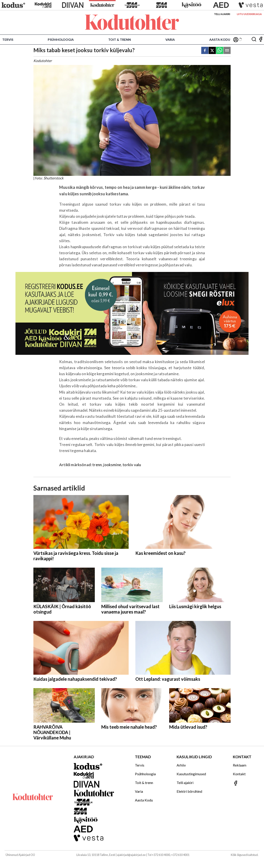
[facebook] (205, 51)
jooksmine (112, 465)
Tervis (8, 40)
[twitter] (212, 51)
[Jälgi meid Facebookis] (261, 40)
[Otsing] (254, 40)
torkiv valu (132, 465)
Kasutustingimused (191, 774)
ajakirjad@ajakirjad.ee (131, 855)
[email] (227, 51)
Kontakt (239, 774)
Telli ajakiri (222, 14)
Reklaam (240, 765)
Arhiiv (181, 765)
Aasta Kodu (220, 40)
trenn (97, 465)
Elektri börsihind (189, 791)
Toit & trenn (120, 40)
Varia (170, 40)
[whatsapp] (220, 51)
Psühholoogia (61, 40)
